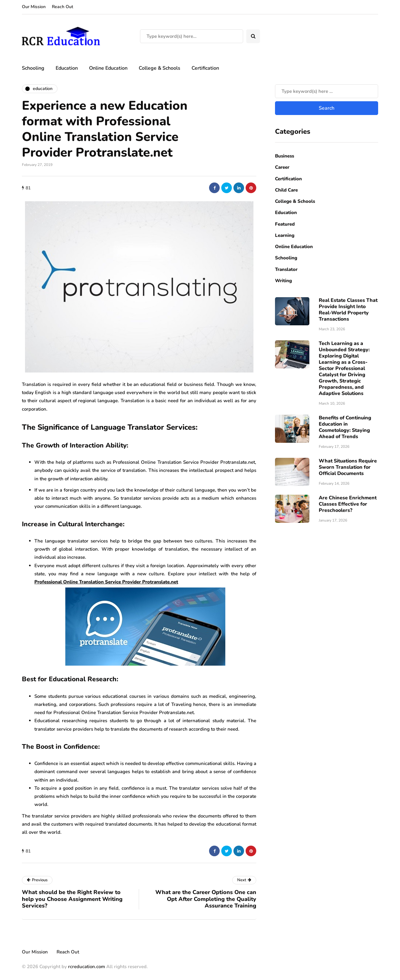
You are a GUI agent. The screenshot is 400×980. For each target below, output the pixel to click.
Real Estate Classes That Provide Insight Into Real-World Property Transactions (348, 310)
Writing (283, 281)
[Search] (192, 36)
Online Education (108, 68)
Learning (285, 235)
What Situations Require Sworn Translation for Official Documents (348, 467)
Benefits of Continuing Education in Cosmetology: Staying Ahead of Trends (345, 427)
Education (67, 68)
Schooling (33, 68)
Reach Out (62, 7)
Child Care (286, 190)
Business (285, 156)
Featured (285, 224)
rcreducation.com (87, 967)
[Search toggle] (253, 36)
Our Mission (34, 7)
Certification (205, 68)
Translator (286, 269)
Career (282, 167)
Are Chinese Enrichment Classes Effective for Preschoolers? (348, 504)
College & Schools (160, 68)
